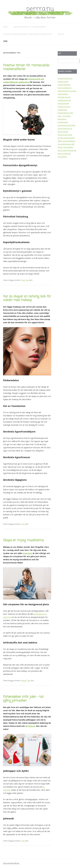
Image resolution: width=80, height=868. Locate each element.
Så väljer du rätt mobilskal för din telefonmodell (64, 100)
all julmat (30, 726)
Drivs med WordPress (11, 863)
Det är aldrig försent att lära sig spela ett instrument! (67, 153)
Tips (5, 41)
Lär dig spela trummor (66, 138)
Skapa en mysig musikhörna (23, 540)
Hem (5, 27)
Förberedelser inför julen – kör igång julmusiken (24, 699)
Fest (23, 280)
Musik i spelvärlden (65, 147)
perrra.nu (40, 9)
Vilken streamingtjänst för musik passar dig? (28, 34)
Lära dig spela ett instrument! (30, 27)
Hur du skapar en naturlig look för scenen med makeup (27, 298)
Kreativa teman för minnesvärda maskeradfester (26, 67)
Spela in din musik (65, 135)
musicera (27, 553)
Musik (61, 34)
